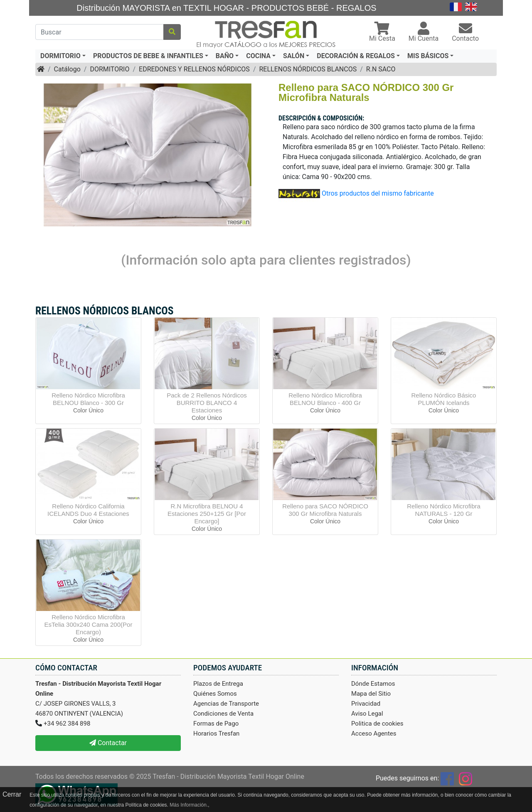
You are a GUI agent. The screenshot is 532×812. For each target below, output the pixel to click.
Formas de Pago (216, 724)
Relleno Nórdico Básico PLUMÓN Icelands (444, 399)
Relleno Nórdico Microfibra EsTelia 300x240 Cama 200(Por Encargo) (89, 624)
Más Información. (189, 805)
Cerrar (12, 794)
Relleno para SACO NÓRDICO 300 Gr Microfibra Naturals (325, 510)
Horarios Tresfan (216, 733)
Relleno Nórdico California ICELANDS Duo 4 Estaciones (88, 510)
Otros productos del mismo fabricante (378, 193)
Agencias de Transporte (226, 704)
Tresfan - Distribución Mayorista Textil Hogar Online (228, 776)
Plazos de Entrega (218, 684)
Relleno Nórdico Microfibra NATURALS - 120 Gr (444, 510)
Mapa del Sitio (371, 694)
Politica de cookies (377, 724)
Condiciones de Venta (223, 714)
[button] (382, 33)
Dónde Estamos (373, 684)
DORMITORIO (110, 69)
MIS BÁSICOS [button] (428, 56)
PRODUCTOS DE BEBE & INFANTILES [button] (148, 56)
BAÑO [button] (225, 56)
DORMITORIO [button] (60, 56)
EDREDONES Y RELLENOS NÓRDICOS (194, 69)
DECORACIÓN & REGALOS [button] (356, 56)
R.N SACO (381, 69)
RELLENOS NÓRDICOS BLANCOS (308, 69)
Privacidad (366, 704)
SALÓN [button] (294, 56)
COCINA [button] (258, 56)
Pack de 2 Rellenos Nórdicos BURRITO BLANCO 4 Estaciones (207, 403)
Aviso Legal (367, 714)
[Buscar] (100, 32)
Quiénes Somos (215, 694)
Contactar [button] (108, 743)
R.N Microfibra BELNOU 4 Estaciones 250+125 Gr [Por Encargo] (207, 514)
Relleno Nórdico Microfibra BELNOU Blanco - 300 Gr (88, 399)
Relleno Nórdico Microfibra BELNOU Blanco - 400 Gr (325, 399)
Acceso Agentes (374, 733)
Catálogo (67, 69)
